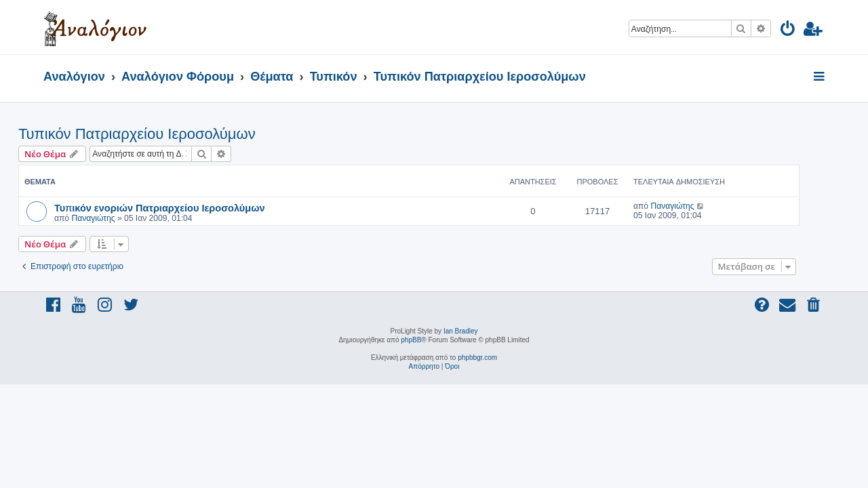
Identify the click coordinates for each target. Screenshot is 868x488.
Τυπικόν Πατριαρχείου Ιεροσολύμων (162, 134)
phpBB (411, 340)
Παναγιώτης (118, 218)
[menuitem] (788, 31)
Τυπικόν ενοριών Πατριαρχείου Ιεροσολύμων (184, 207)
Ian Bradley (461, 331)
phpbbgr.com (477, 358)
